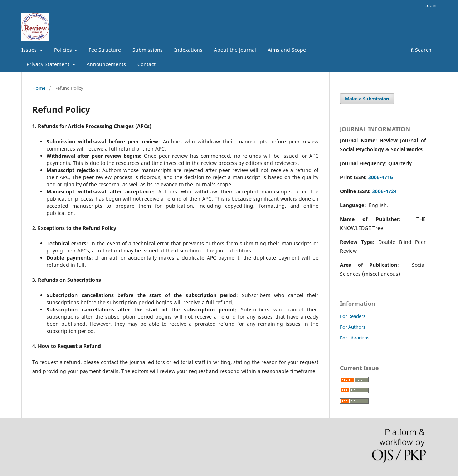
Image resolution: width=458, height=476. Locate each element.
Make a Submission (367, 99)
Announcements (106, 64)
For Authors (353, 327)
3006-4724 (384, 191)
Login (430, 5)
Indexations (188, 50)
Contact (147, 64)
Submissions (148, 50)
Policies (64, 50)
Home (39, 88)
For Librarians (355, 338)
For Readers (353, 316)
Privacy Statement (49, 64)
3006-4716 (381, 177)
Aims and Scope (287, 50)
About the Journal (235, 50)
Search (421, 50)
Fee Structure (105, 50)
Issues (30, 50)
